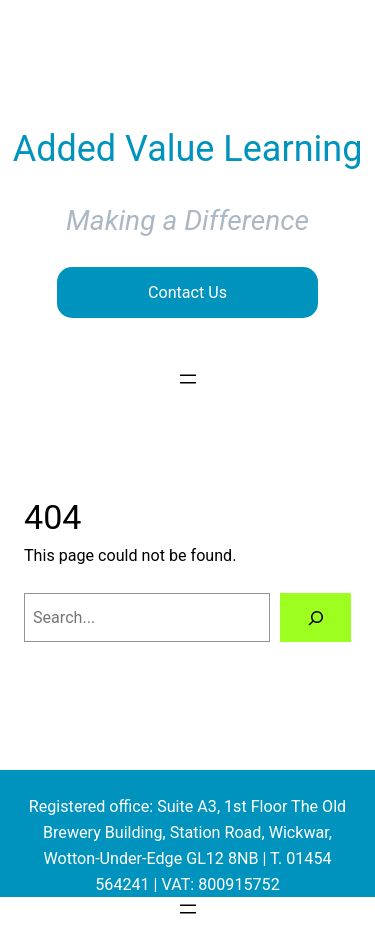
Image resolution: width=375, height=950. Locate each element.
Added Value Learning (188, 149)
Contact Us (187, 292)
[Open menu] (188, 379)
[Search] (315, 618)
